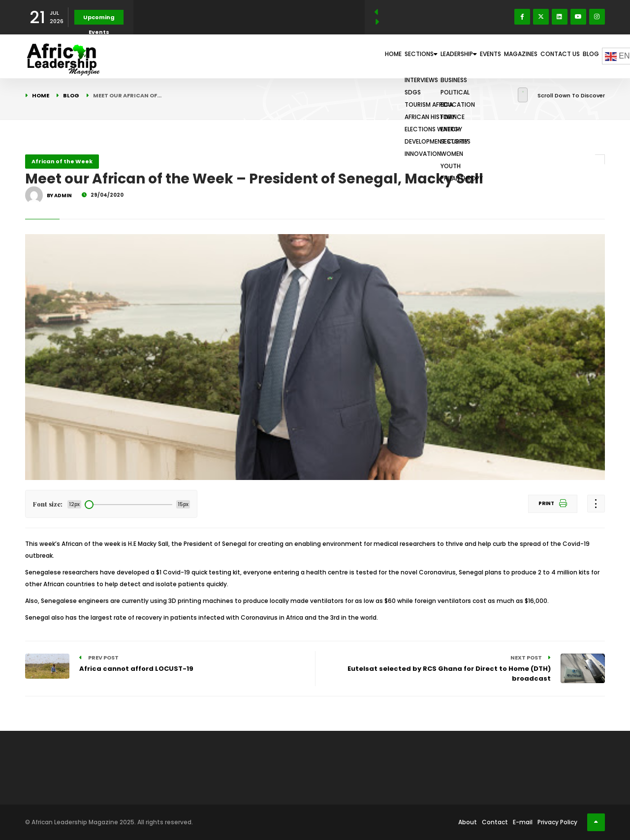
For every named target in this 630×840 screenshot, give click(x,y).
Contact (495, 822)
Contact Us (544, 56)
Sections (353, 56)
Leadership (407, 56)
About (468, 822)
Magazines (494, 56)
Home (312, 56)
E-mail (523, 822)
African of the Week (62, 161)
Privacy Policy (557, 822)
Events (452, 56)
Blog (585, 56)
